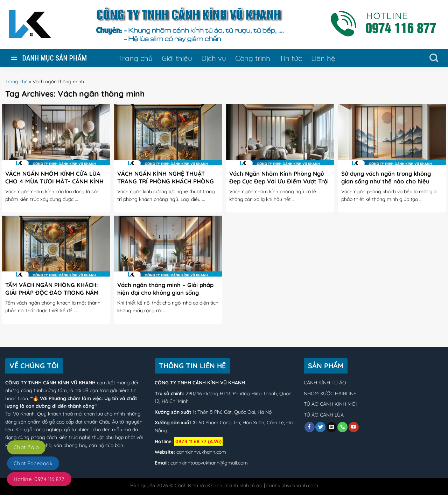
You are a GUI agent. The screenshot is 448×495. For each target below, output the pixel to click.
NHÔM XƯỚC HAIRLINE (330, 393)
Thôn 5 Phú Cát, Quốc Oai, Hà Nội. (235, 412)
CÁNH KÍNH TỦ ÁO (325, 383)
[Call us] (342, 427)
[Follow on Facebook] (310, 427)
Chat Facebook (33, 463)
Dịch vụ (214, 58)
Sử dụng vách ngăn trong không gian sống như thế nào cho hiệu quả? (386, 181)
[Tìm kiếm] (434, 58)
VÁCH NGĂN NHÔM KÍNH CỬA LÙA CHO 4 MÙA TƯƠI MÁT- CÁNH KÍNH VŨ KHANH (54, 181)
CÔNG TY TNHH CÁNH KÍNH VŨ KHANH (50, 383)
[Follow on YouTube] (354, 427)
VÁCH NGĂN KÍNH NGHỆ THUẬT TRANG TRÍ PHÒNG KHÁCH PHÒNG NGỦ (166, 181)
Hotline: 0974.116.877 (39, 479)
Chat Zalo (26, 447)
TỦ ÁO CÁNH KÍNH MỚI (330, 404)
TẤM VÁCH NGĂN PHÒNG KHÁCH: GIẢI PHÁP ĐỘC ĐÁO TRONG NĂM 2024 (52, 292)
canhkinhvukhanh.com (201, 452)
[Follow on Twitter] (320, 427)
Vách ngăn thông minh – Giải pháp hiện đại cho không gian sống (165, 289)
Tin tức (291, 58)
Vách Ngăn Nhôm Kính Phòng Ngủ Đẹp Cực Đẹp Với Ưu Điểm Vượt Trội (279, 177)
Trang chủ (135, 58)
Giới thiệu (177, 58)
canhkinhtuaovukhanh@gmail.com (209, 463)
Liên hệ (323, 58)
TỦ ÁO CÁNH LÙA (324, 415)
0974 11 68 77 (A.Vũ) (198, 441)
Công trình (253, 58)
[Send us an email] (332, 427)
